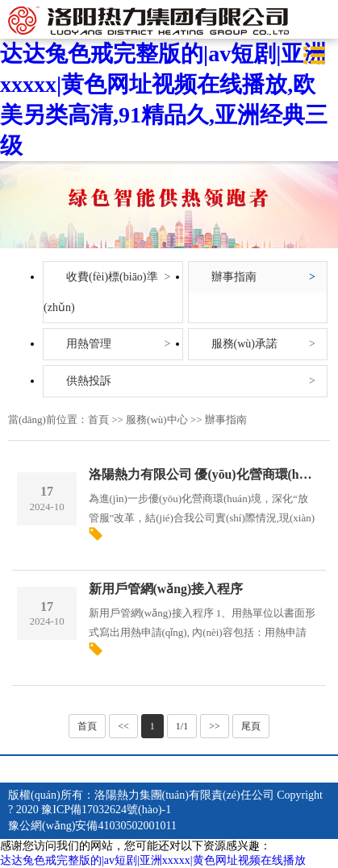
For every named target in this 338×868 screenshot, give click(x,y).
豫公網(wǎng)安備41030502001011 (92, 826)
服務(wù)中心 (157, 419)
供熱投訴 (89, 381)
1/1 (182, 726)
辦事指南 (234, 277)
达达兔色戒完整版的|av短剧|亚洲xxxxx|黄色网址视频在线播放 (153, 860)
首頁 (98, 419)
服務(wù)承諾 (244, 344)
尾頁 (251, 726)
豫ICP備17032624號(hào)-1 (106, 810)
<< (123, 726)
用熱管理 (89, 344)
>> (215, 726)
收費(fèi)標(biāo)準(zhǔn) (101, 292)
